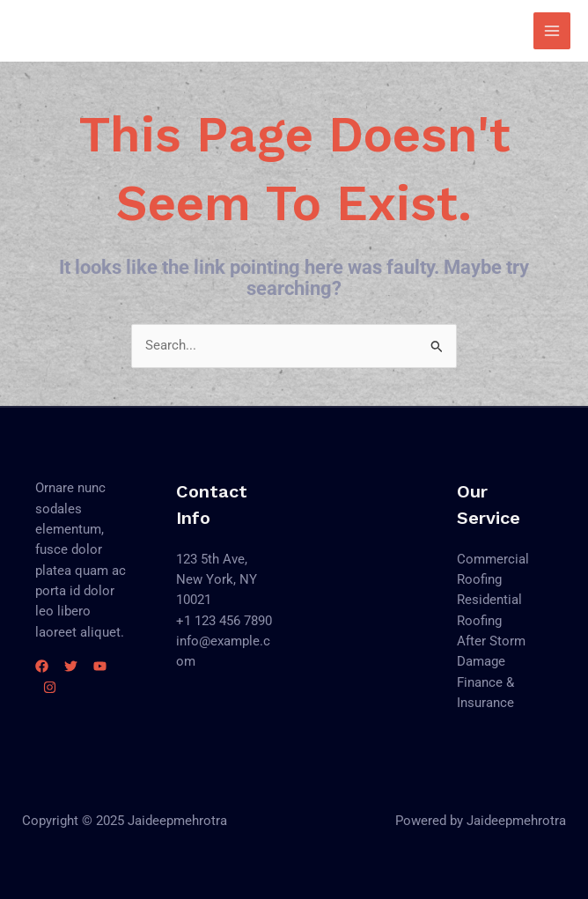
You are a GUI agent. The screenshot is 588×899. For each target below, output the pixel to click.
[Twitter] (71, 666)
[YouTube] (100, 666)
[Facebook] (42, 666)
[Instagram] (50, 687)
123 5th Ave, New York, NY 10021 (217, 580)
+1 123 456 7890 (224, 621)
